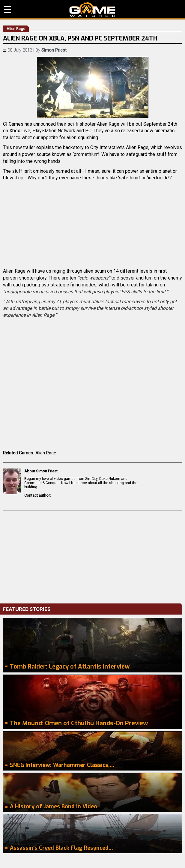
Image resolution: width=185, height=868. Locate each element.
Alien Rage (46, 453)
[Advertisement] (92, 555)
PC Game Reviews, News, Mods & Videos (92, 10)
